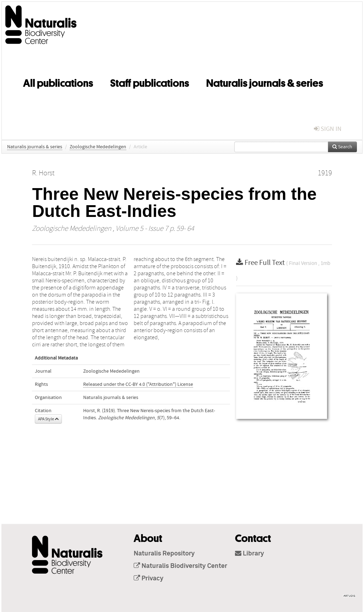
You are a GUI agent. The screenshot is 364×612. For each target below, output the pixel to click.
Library (250, 554)
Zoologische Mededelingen (98, 147)
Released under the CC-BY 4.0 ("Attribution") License (138, 384)
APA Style (48, 419)
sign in (328, 129)
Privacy (149, 579)
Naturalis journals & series (265, 82)
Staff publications (150, 82)
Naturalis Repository (164, 554)
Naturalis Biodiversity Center (180, 566)
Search (342, 147)
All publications (58, 82)
